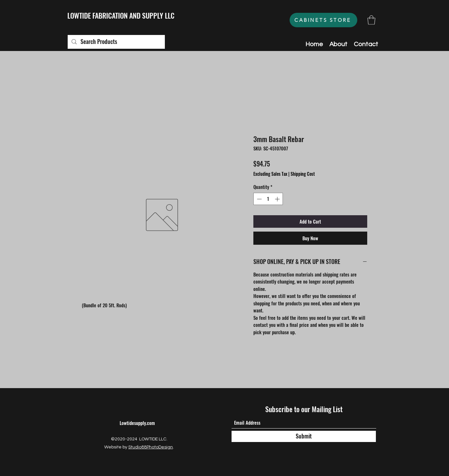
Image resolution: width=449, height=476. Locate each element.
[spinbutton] (268, 199)
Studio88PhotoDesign (151, 447)
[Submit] (304, 436)
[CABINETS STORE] (323, 20)
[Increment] (278, 199)
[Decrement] (259, 199)
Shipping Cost (303, 174)
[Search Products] (116, 42)
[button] (371, 20)
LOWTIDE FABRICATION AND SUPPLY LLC (121, 15)
